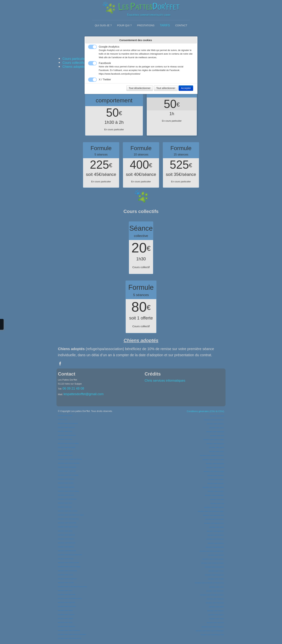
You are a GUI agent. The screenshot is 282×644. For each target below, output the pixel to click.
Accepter (186, 88)
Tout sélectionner (166, 88)
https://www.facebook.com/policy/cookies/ (120, 74)
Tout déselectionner (140, 88)
